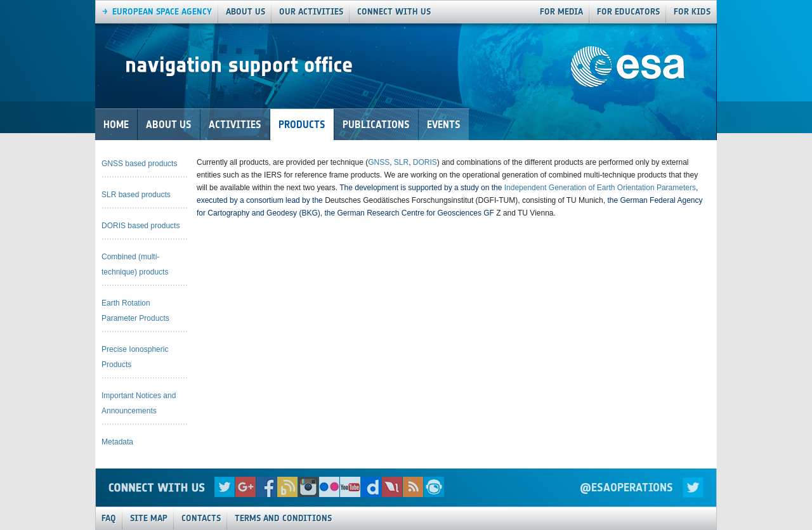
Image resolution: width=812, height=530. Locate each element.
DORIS (425, 162)
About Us (169, 125)
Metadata (117, 442)
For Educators (628, 12)
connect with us (394, 12)
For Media (561, 12)
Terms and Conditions (283, 518)
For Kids (692, 12)
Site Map (149, 518)
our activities (311, 12)
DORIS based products (141, 226)
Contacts (201, 518)
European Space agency (162, 12)
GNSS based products (139, 164)
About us (246, 12)
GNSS (379, 162)
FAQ (109, 518)
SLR (401, 162)
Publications (376, 125)
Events (444, 125)
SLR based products (136, 195)
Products (302, 125)
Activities (235, 125)
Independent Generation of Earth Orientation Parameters (600, 188)
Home (116, 125)
